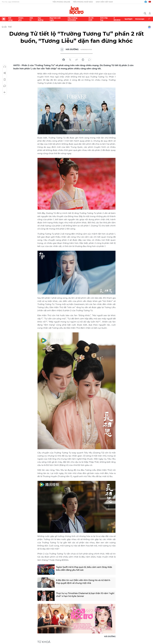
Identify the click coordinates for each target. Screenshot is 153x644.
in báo (83, 60)
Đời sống (10, 19)
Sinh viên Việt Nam (104, 2)
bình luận (89, 60)
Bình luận (5, 86)
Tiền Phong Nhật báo (83, 2)
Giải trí (31, 19)
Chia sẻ (5, 73)
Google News (149, 27)
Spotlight (128, 19)
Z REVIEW (117, 19)
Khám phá (21, 19)
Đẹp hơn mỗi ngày (55, 19)
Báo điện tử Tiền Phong (77, 10)
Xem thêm (149, 19)
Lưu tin (5, 80)
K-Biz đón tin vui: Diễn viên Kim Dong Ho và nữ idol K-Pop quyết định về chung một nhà (83, 582)
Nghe (5, 67)
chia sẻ (64, 60)
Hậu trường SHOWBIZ (72, 19)
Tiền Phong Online (61, 2)
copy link (76, 60)
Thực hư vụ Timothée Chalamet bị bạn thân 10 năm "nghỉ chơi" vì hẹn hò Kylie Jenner (82, 595)
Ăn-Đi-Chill (91, 19)
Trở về (5, 92)
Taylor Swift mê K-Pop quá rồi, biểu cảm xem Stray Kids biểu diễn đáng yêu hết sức (84, 569)
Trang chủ (4, 19)
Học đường (40, 19)
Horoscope (140, 19)
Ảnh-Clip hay (104, 19)
